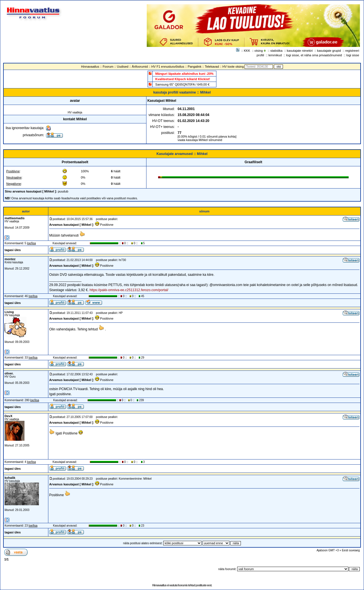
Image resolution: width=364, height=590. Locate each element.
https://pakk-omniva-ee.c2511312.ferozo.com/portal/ (129, 290)
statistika (277, 51)
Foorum (108, 67)
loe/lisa (31, 243)
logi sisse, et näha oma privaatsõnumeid (314, 55)
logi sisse (353, 55)
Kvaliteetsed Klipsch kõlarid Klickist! (183, 79)
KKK (247, 51)
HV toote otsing (233, 67)
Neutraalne (14, 177)
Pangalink (195, 67)
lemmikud (275, 55)
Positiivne (13, 171)
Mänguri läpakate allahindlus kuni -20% (184, 74)
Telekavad (212, 67)
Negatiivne (14, 184)
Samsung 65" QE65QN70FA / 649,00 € (182, 84)
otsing (259, 51)
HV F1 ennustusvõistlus (168, 67)
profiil (260, 55)
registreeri (352, 51)
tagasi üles (13, 250)
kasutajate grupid (329, 51)
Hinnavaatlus (90, 67)
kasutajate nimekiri (300, 51)
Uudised (123, 67)
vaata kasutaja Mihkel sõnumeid (200, 140)
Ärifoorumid (140, 67)
